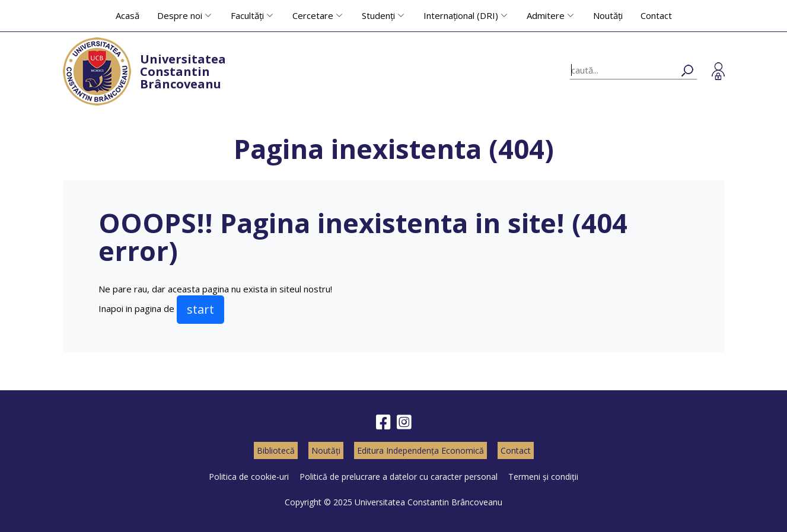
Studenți (378, 15)
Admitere (546, 15)
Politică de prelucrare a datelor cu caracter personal (399, 477)
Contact (656, 15)
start (200, 309)
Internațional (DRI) (461, 15)
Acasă (128, 15)
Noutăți (608, 15)
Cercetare (313, 15)
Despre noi (180, 15)
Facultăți (247, 15)
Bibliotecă (276, 450)
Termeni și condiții (543, 477)
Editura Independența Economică (420, 450)
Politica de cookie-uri (249, 477)
